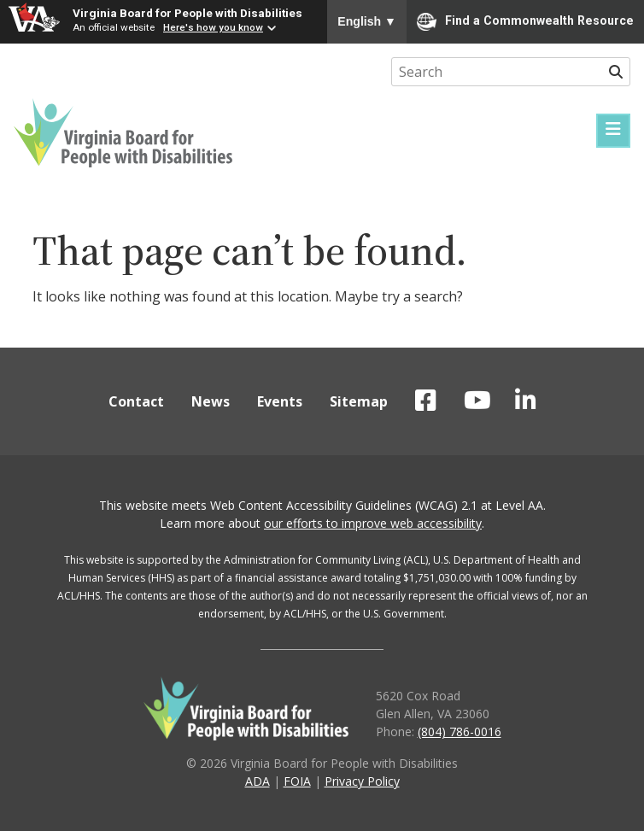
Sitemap (359, 401)
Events (280, 401)
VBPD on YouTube (477, 401)
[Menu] (613, 131)
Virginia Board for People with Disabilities (187, 13)
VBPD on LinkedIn (526, 401)
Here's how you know (213, 27)
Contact (136, 401)
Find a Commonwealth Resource (525, 21)
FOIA (297, 781)
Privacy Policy (362, 781)
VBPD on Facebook (426, 401)
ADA (258, 781)
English (367, 21)
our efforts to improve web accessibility (373, 523)
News (211, 401)
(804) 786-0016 (460, 732)
